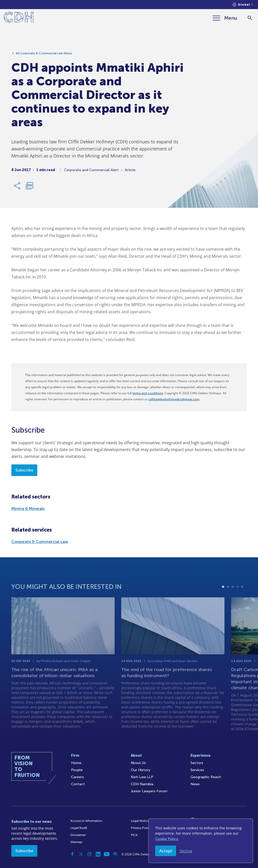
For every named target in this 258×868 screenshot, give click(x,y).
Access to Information (86, 821)
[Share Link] (17, 187)
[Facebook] (72, 854)
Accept (166, 851)
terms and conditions (148, 393)
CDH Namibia (142, 784)
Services (197, 770)
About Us (138, 763)
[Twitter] (81, 854)
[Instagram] (89, 854)
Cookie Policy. (167, 839)
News (195, 784)
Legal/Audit (79, 828)
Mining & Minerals (28, 508)
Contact (78, 784)
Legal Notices (141, 821)
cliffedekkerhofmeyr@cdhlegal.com (174, 399)
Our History (140, 770)
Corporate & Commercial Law (40, 542)
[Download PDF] (29, 187)
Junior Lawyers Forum (149, 791)
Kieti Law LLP (142, 777)
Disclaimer (78, 835)
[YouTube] (107, 854)
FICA (134, 835)
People (77, 770)
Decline (186, 851)
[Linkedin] (98, 854)
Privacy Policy (141, 828)
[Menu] (225, 18)
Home (76, 763)
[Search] (250, 18)
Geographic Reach (206, 777)
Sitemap (76, 842)
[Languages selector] (243, 5)
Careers (77, 777)
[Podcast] (115, 854)
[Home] (19, 18)
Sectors (197, 763)
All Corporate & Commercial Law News (44, 54)
